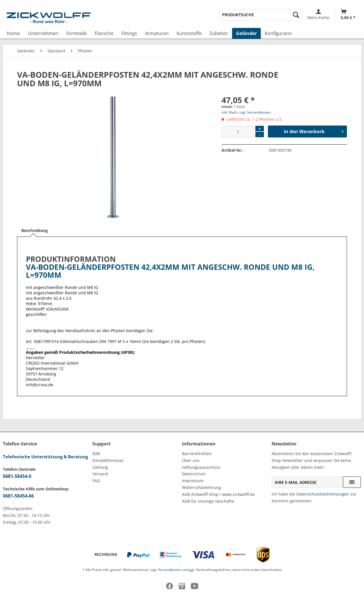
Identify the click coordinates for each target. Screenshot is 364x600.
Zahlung (100, 467)
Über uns (191, 460)
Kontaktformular (108, 460)
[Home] (13, 33)
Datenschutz (194, 474)
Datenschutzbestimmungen (323, 494)
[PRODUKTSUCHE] (261, 15)
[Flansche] (104, 33)
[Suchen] (296, 15)
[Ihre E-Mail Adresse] (307, 482)
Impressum (193, 481)
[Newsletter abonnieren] (352, 482)
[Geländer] (246, 33)
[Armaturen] (157, 33)
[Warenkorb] (348, 15)
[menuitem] (261, 15)
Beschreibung (35, 230)
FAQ (96, 481)
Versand (100, 474)
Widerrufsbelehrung (201, 487)
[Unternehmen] (43, 33)
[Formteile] (76, 33)
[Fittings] (129, 33)
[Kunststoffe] (189, 33)
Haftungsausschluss (201, 467)
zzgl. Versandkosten (255, 112)
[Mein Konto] (318, 15)
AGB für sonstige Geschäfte (208, 501)
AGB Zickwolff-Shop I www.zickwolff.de (218, 494)
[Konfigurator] (279, 33)
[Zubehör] (219, 33)
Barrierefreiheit (197, 454)
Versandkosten (170, 570)
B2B (96, 454)
